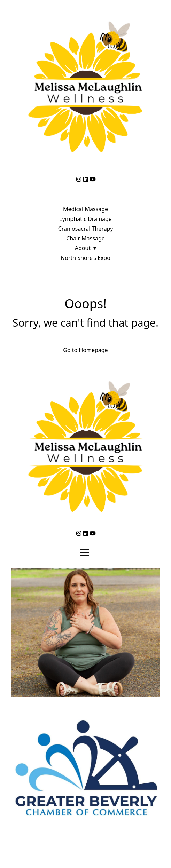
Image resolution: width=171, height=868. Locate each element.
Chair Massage (85, 238)
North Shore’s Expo (85, 258)
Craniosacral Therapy (86, 229)
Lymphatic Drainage (85, 219)
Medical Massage (85, 209)
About (83, 248)
